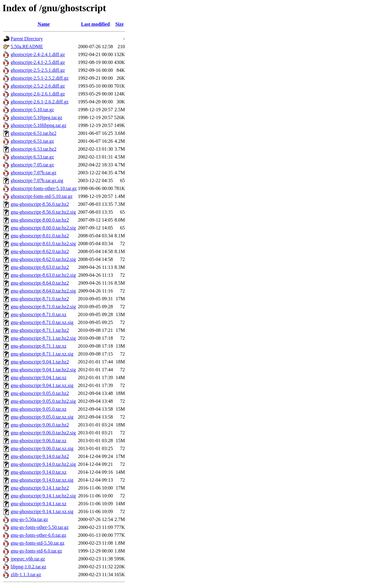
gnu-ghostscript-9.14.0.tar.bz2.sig (43, 464)
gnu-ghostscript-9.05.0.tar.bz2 (40, 393)
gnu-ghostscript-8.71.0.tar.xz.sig (42, 322)
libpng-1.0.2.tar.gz (28, 567)
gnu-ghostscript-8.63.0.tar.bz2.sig (43, 275)
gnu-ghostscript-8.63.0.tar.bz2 (40, 267)
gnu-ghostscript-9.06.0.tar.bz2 (40, 425)
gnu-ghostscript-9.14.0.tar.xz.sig (42, 480)
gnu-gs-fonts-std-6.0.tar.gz (36, 551)
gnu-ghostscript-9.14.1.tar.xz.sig (42, 511)
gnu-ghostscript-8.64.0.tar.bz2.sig (43, 291)
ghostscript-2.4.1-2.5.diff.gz (38, 62)
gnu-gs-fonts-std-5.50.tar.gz (37, 543)
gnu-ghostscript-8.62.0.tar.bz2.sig (43, 259)
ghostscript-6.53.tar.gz (32, 157)
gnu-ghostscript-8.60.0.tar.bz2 (40, 220)
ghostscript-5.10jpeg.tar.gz (36, 117)
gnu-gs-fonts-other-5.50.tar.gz (40, 527)
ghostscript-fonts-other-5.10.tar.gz (44, 188)
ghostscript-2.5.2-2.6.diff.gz (38, 86)
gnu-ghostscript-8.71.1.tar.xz (39, 346)
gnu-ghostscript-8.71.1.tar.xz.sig (42, 354)
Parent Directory (27, 39)
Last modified (95, 24)
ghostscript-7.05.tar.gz (32, 165)
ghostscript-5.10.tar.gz (32, 110)
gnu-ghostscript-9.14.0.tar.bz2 (40, 456)
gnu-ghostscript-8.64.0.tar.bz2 (40, 283)
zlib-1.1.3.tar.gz (26, 575)
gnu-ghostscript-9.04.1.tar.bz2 (40, 362)
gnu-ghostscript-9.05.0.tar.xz (39, 409)
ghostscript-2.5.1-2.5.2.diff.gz (40, 78)
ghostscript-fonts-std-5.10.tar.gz (42, 196)
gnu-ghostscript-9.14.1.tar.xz (39, 504)
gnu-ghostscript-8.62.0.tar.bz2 (40, 251)
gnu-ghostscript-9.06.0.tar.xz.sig (42, 448)
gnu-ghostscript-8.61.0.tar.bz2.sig (43, 244)
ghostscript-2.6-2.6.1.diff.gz (38, 94)
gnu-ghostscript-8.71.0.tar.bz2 (40, 299)
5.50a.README (27, 47)
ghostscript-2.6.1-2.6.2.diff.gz (40, 102)
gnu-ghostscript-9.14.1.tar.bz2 (40, 488)
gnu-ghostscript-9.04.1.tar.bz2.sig (43, 370)
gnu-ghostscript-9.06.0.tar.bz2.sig (43, 433)
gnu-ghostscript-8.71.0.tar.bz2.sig (43, 307)
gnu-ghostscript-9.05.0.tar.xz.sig (42, 417)
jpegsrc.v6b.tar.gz (28, 559)
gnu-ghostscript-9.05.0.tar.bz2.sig (43, 401)
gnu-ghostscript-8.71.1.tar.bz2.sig (43, 338)
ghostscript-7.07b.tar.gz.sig (37, 180)
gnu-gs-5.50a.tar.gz (29, 519)
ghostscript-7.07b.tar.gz (34, 173)
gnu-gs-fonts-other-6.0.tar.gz (38, 535)
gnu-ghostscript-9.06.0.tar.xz (39, 441)
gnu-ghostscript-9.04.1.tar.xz (39, 378)
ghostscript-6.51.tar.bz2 (34, 133)
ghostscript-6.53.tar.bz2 (34, 149)
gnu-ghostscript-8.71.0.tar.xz (39, 314)
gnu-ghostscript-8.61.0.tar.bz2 (40, 236)
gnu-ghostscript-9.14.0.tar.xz (39, 472)
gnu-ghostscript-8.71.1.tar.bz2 (40, 330)
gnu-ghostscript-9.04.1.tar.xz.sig (42, 385)
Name (44, 24)
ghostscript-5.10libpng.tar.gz (39, 125)
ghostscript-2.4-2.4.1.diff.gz (38, 54)
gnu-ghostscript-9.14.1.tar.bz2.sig (43, 496)
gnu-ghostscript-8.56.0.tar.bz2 (40, 204)
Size (120, 24)
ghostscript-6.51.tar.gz (32, 141)
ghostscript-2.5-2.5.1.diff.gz (38, 70)
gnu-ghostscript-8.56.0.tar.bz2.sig (43, 212)
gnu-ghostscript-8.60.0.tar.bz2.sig (43, 228)
